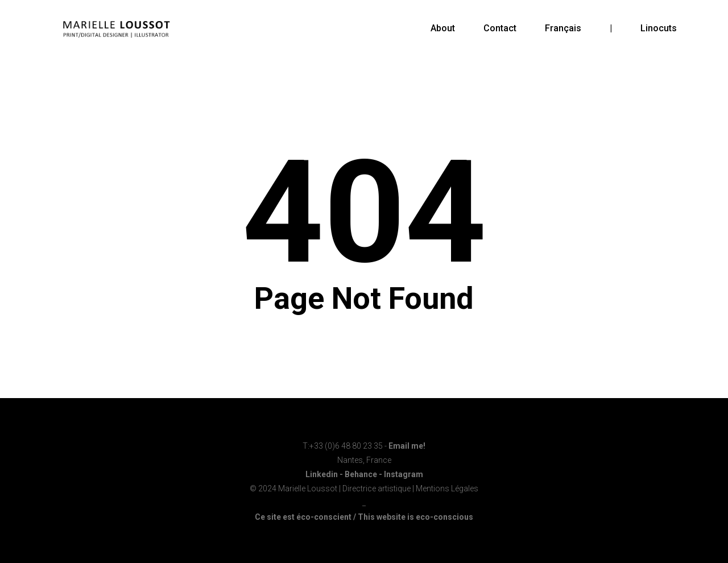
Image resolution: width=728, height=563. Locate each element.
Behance (361, 474)
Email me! (407, 446)
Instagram (404, 474)
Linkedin (322, 474)
